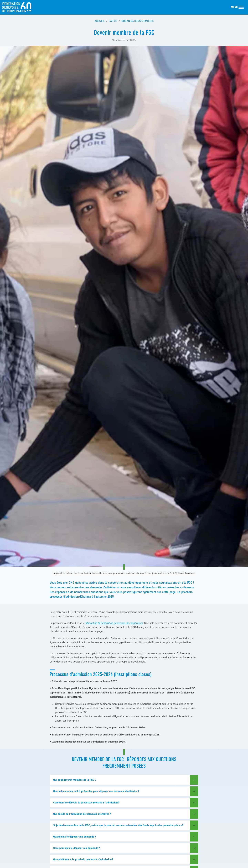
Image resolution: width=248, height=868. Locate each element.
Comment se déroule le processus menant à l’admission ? (86, 803)
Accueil (100, 21)
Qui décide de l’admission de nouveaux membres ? (82, 814)
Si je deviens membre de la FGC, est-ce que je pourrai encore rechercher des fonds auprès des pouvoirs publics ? (119, 825)
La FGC (113, 21)
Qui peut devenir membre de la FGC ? (75, 780)
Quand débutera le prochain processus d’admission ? (84, 859)
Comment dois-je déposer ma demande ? (77, 848)
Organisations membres (138, 21)
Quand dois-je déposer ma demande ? (75, 837)
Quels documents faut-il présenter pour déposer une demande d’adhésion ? (96, 791)
